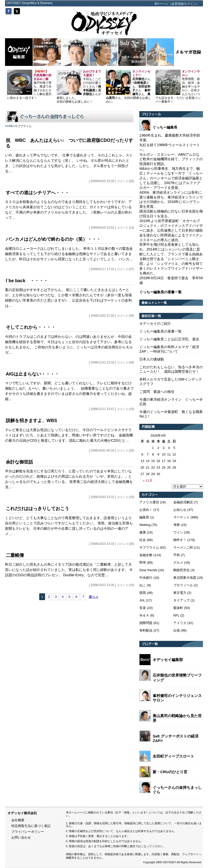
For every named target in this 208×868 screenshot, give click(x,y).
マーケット (181, 517)
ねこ (143, 585)
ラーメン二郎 (183, 547)
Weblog (145, 525)
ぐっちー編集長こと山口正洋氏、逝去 (169, 339)
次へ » (93, 597)
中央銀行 (146, 578)
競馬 (143, 593)
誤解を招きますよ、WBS (31, 421)
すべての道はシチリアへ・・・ (37, 193)
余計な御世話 (19, 462)
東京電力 (180, 593)
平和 (177, 555)
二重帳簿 (15, 555)
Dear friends (148, 570)
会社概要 (18, 820)
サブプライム (149, 547)
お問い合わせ (21, 837)
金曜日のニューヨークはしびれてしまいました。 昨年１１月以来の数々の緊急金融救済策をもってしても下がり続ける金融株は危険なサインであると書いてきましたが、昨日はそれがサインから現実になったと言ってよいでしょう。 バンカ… (69, 254)
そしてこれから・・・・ (31, 327)
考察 (177, 525)
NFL (176, 615)
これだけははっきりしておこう (37, 509)
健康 (143, 532)
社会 (143, 540)
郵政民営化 (181, 570)
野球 (143, 563)
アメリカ (180, 623)
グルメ (178, 563)
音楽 (143, 608)
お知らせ (180, 510)
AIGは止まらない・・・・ (32, 374)
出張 (177, 630)
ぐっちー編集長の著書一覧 (160, 331)
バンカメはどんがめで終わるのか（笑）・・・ (53, 239)
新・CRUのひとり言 (170, 772)
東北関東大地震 (185, 578)
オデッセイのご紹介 (155, 323)
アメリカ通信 (149, 502)
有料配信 (146, 630)
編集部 (144, 517)
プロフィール (183, 585)
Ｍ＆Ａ (144, 615)
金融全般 (146, 555)
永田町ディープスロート (173, 756)
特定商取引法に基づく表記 (31, 826)
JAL (142, 600)
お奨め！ (146, 510)
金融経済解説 (183, 502)
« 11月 (148, 481)
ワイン (178, 532)
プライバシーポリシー (28, 832)
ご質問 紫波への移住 (157, 392)
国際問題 (146, 623)
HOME (9, 126)
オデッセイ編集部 (168, 660)
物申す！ (180, 540)
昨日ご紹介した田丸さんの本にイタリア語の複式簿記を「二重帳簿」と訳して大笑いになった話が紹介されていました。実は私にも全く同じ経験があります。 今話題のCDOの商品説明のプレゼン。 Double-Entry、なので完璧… (69, 570)
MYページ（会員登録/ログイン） (177, 4)
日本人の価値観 (152, 359)
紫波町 (178, 608)
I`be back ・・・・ (27, 281)
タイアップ (181, 600)
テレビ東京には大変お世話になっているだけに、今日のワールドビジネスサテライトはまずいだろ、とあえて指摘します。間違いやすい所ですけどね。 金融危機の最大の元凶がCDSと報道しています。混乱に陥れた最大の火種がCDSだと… (69, 435)
